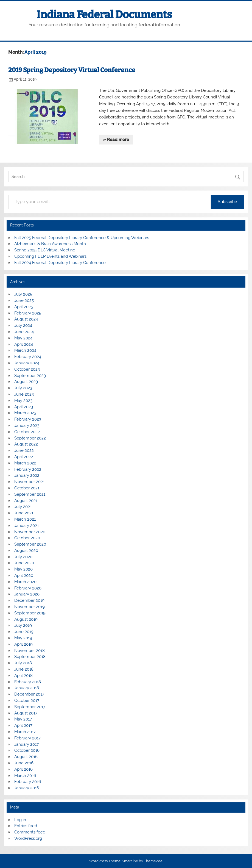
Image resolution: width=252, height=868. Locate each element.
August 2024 (26, 319)
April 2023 (24, 407)
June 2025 (24, 300)
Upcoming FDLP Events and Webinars (50, 256)
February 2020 (28, 588)
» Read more (116, 140)
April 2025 (24, 307)
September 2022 (30, 438)
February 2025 (28, 313)
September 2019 (30, 613)
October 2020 (27, 538)
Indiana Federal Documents (104, 15)
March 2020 (25, 582)
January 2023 (27, 426)
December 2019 (29, 600)
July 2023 (23, 388)
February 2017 (27, 738)
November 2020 (30, 532)
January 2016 (27, 788)
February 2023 (28, 419)
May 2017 (23, 719)
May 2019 (23, 638)
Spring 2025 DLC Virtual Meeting (45, 250)
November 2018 (30, 651)
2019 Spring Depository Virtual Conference (72, 70)
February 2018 (28, 682)
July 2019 (23, 625)
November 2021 (29, 482)
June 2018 (24, 669)
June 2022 (24, 450)
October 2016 (27, 750)
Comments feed (30, 832)
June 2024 (24, 332)
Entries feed (26, 826)
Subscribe (227, 202)
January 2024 (27, 363)
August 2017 (26, 713)
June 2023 (24, 394)
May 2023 (23, 401)
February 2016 (28, 782)
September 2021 (30, 494)
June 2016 (24, 763)
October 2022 (27, 432)
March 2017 (25, 732)
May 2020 (23, 569)
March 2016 (25, 776)
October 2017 (27, 700)
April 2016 (23, 769)
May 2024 (23, 338)
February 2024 (28, 357)
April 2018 (23, 676)
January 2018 (27, 688)
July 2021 (23, 507)
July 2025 (23, 294)
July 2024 (23, 325)
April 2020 (24, 575)
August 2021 (26, 501)
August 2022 (26, 444)
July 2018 (23, 663)
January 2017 (26, 744)
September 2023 (30, 376)
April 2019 (23, 644)
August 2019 (26, 619)
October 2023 (27, 369)
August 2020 (26, 551)
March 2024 (25, 350)
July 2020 (23, 557)
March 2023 (25, 413)
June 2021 (24, 513)
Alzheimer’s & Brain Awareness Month (50, 244)
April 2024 (24, 344)
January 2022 (27, 475)
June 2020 (24, 563)
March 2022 (25, 463)
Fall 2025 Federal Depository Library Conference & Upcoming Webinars (82, 238)
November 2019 (30, 607)
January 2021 (26, 526)
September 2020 (30, 544)
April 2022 (24, 457)
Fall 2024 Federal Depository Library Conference (60, 263)
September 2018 (30, 657)
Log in (20, 820)
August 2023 (26, 382)
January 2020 (27, 594)
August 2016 (26, 757)
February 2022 (28, 469)
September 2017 (30, 707)
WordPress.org (28, 838)
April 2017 (23, 725)
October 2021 (27, 488)
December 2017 (29, 694)
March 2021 (25, 519)
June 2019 (24, 632)
